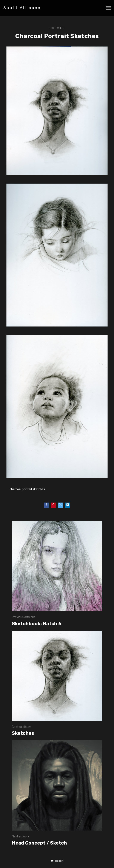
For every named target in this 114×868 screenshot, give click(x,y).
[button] (57, 861)
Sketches (57, 28)
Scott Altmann (22, 8)
